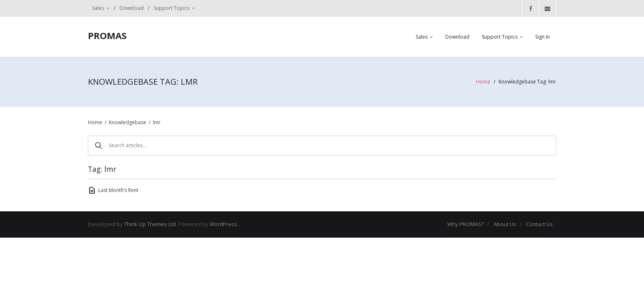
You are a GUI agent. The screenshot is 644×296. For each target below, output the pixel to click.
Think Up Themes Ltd (150, 224)
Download (132, 8)
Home (483, 82)
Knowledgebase (128, 122)
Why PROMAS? (466, 224)
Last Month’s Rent (118, 190)
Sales (98, 8)
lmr (157, 122)
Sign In (543, 37)
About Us (505, 224)
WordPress (223, 224)
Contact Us (539, 224)
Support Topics (171, 8)
